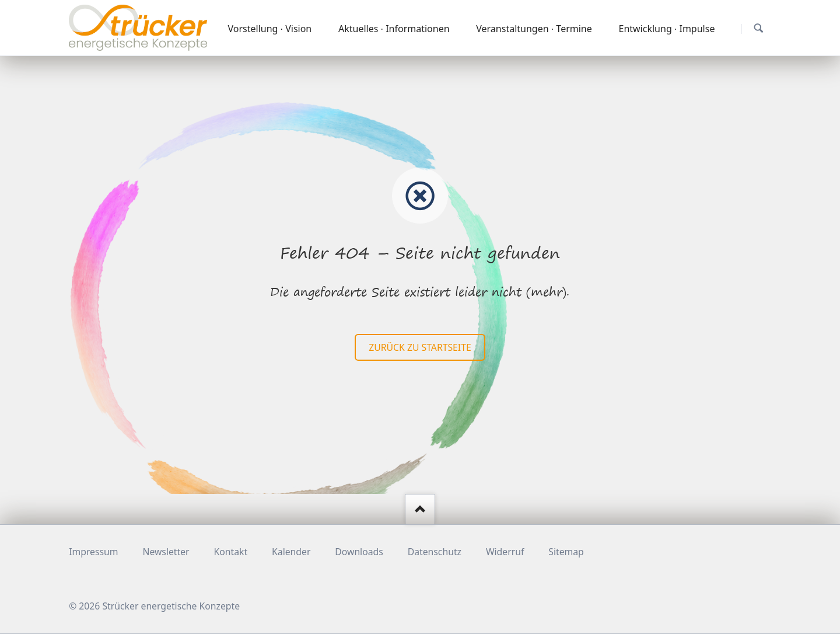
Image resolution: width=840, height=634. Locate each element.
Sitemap (566, 552)
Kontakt (231, 552)
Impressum (93, 552)
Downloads (359, 552)
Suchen (759, 28)
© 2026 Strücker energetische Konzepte (154, 606)
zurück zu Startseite (420, 347)
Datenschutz (435, 552)
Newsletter (166, 552)
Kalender (291, 552)
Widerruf (505, 552)
